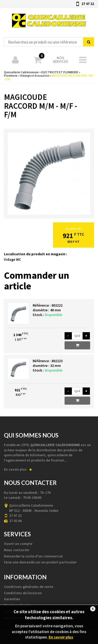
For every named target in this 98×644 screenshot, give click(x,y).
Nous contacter (17, 550)
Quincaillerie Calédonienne (49, 18)
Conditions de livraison (23, 593)
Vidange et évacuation (35, 76)
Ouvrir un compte (18, 544)
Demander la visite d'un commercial (33, 556)
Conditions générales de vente (29, 587)
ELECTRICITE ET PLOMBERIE (60, 72)
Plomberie (11, 76)
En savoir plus (18, 469)
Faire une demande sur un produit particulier (40, 562)
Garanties (12, 599)
